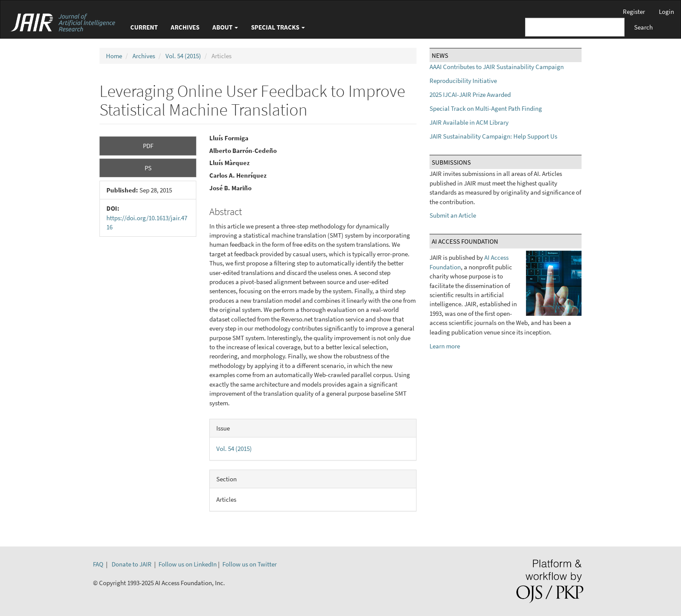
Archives (185, 27)
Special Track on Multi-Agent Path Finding (486, 108)
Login (666, 12)
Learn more (445, 346)
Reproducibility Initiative (463, 81)
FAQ (98, 564)
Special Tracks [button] (278, 27)
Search (643, 27)
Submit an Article (453, 215)
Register (634, 12)
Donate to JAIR (132, 564)
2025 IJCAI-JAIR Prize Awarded (470, 94)
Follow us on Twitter (250, 564)
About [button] (225, 27)
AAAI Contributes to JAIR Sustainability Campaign (497, 67)
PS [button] (148, 168)
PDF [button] (148, 146)
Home (114, 56)
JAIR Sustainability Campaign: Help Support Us (493, 136)
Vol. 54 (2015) (183, 56)
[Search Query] (575, 27)
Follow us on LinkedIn (188, 564)
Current (144, 27)
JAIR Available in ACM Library (469, 122)
